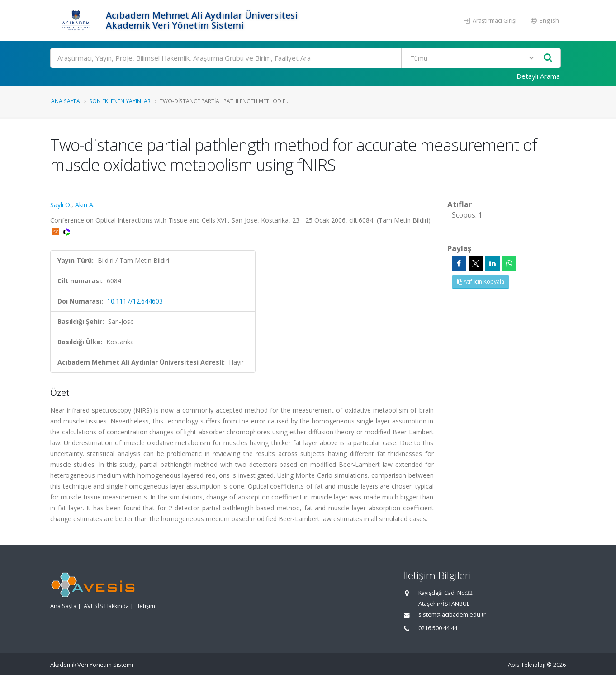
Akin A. (85, 205)
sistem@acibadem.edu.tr (452, 615)
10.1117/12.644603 (135, 301)
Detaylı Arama (538, 76)
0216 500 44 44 (438, 628)
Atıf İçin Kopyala (481, 282)
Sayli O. (61, 205)
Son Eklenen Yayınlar (120, 101)
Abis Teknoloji (527, 665)
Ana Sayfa (66, 101)
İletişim (146, 606)
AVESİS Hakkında (106, 606)
